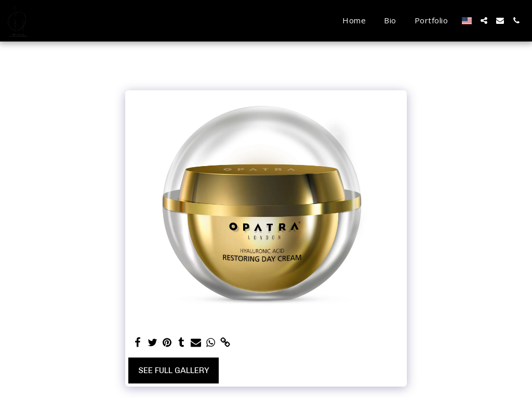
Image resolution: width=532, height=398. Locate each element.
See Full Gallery (174, 370)
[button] (484, 20)
